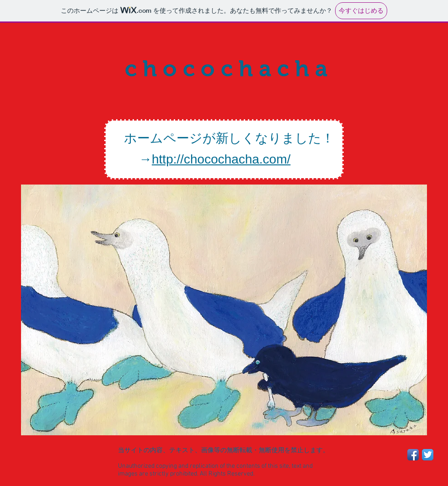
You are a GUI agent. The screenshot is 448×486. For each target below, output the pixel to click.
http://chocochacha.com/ (221, 159)
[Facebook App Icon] (413, 455)
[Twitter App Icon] (428, 455)
